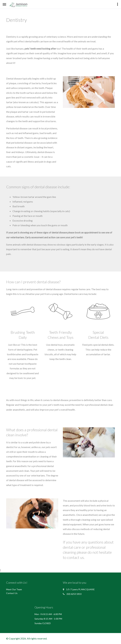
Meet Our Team (14, 589)
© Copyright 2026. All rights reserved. (27, 638)
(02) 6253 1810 (74, 594)
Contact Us (12, 593)
